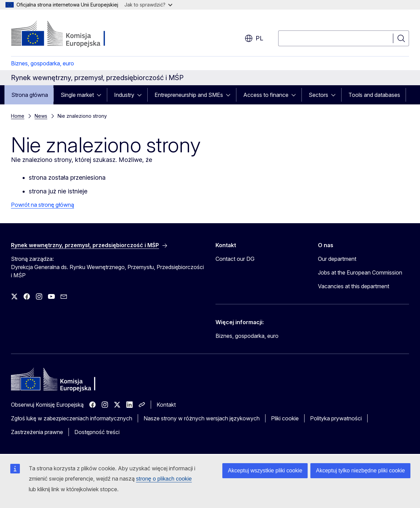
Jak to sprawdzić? (148, 5)
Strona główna (30, 95)
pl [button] (254, 38)
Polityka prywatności (336, 418)
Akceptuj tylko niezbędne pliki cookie (360, 471)
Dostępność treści (97, 432)
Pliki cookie (285, 418)
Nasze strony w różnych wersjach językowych (202, 418)
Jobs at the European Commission (360, 272)
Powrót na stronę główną (42, 205)
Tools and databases (374, 95)
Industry (124, 95)
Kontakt (166, 405)
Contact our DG (235, 259)
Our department (337, 259)
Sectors (318, 95)
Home (18, 116)
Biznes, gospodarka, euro (42, 63)
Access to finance (266, 95)
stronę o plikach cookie (164, 479)
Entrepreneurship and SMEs (189, 95)
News (41, 116)
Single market (77, 95)
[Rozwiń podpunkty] (101, 95)
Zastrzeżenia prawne (37, 432)
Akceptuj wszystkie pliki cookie (265, 471)
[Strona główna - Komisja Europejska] (66, 34)
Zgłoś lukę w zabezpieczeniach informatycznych (72, 418)
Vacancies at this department (354, 286)
